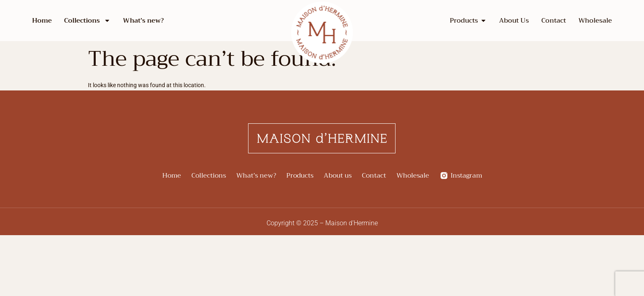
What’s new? (143, 21)
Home (42, 21)
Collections (87, 21)
